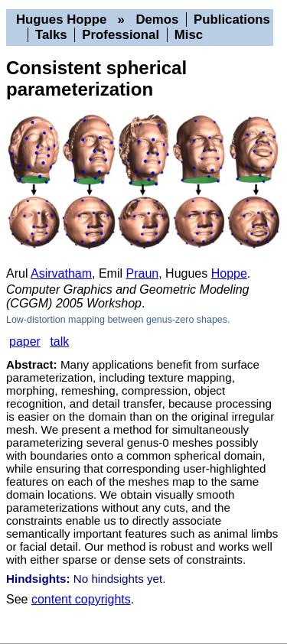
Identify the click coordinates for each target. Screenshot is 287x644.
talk (59, 342)
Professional (121, 35)
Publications (232, 20)
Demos (157, 20)
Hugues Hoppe (61, 20)
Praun (143, 273)
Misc (189, 35)
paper (25, 342)
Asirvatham (61, 273)
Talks (51, 35)
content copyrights (81, 599)
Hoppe (229, 273)
